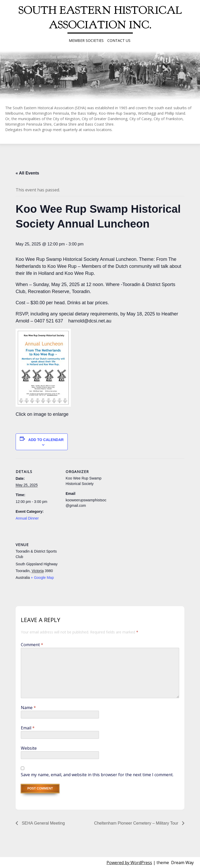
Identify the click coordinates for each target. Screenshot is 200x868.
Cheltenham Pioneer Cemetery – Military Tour (137, 823)
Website (29, 748)
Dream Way (182, 863)
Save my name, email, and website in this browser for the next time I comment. (97, 775)
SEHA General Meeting (43, 823)
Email (28, 728)
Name (28, 708)
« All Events (27, 173)
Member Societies (86, 40)
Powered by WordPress (129, 863)
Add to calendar (46, 440)
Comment (32, 645)
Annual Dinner (27, 518)
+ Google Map (42, 578)
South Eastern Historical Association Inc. (100, 18)
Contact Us (119, 40)
